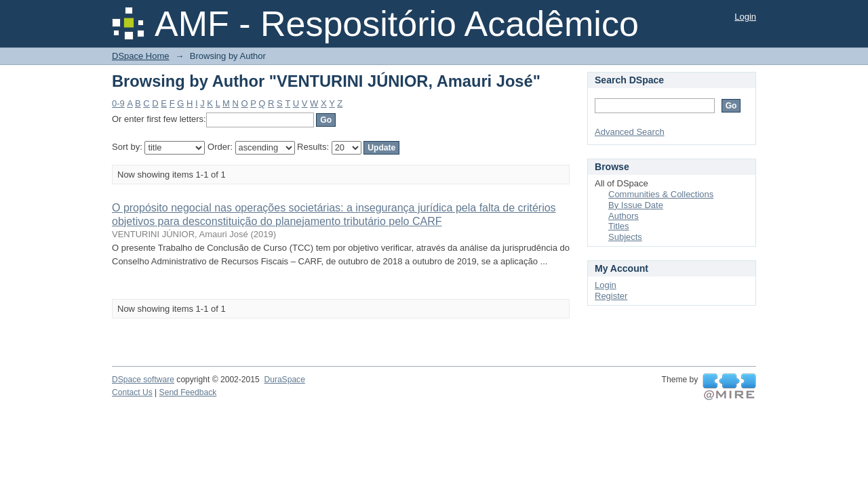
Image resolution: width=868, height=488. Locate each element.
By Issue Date (636, 205)
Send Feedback (188, 392)
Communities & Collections (661, 194)
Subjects (625, 237)
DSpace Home (141, 56)
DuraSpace (284, 380)
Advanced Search (630, 132)
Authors (624, 216)
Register (611, 296)
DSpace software (143, 380)
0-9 (118, 103)
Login (745, 17)
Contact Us (132, 392)
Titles (619, 226)
